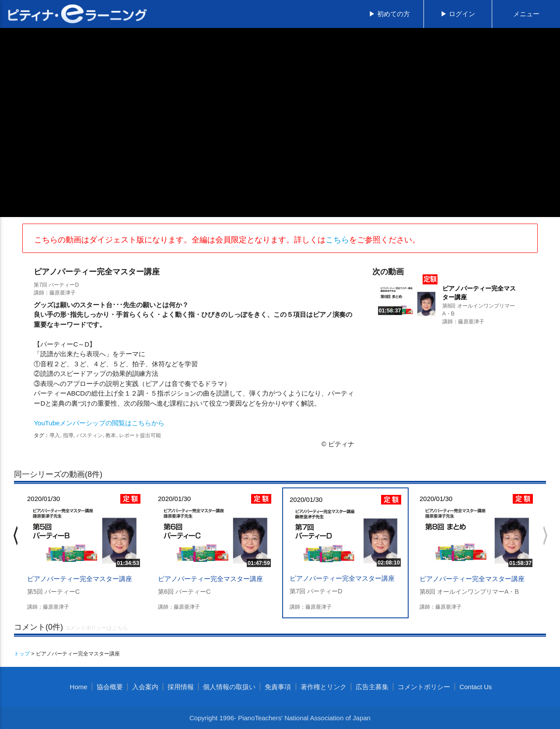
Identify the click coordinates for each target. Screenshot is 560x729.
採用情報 (181, 687)
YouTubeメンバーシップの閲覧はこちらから (99, 423)
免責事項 (278, 687)
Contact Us (476, 687)
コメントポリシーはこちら (96, 628)
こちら (337, 240)
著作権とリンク (324, 687)
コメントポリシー (424, 687)
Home (79, 687)
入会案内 (145, 687)
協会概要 (110, 687)
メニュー (526, 14)
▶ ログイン (458, 14)
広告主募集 (372, 687)
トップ (22, 654)
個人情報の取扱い (229, 687)
